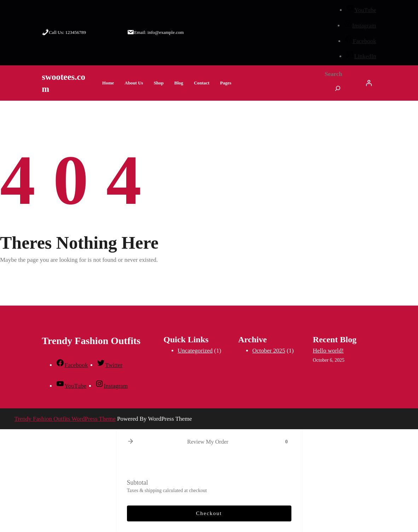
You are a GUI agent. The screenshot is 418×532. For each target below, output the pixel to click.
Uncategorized (195, 351)
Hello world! (328, 351)
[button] (130, 442)
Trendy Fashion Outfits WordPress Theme (65, 419)
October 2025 (269, 351)
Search (333, 74)
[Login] (369, 83)
